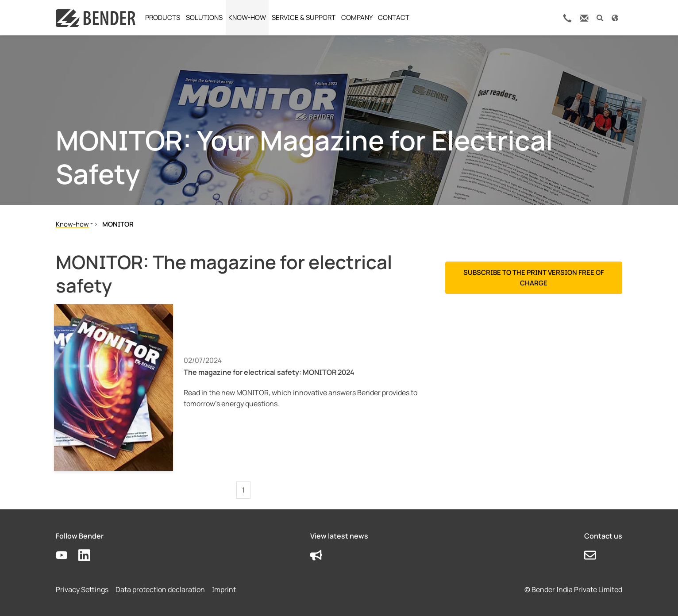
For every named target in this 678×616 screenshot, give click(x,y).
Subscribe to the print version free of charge (534, 277)
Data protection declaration (160, 589)
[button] (600, 17)
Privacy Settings (82, 589)
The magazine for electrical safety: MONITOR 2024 (269, 372)
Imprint (224, 589)
